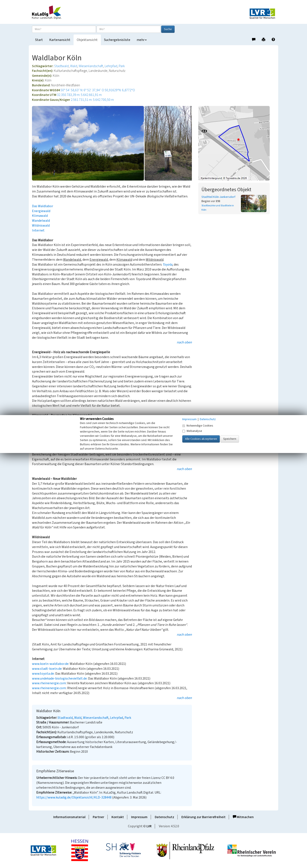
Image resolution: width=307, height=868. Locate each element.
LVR (149, 826)
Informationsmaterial (69, 817)
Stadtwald (61, 66)
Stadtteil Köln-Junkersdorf (218, 197)
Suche (168, 29)
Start (39, 40)
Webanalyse (192, 431)
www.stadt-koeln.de (47, 669)
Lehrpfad (111, 66)
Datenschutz (164, 817)
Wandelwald (41, 221)
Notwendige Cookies (198, 426)
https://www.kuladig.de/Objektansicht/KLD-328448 (74, 797)
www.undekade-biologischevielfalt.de (59, 678)
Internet (38, 230)
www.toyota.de (43, 674)
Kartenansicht (60, 40)
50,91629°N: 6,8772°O (120, 90)
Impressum (139, 817)
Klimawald (40, 216)
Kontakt (118, 817)
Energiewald (41, 211)
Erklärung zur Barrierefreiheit (203, 817)
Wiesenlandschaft (91, 66)
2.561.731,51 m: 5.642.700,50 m (92, 100)
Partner (98, 817)
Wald (74, 66)
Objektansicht (87, 40)
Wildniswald (41, 226)
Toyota (167, 265)
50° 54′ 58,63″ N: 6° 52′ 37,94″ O (82, 90)
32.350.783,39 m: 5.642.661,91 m (79, 95)
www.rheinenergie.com (49, 683)
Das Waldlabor (43, 206)
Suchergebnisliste (117, 40)
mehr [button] (142, 40)
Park (122, 66)
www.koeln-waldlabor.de (50, 664)
